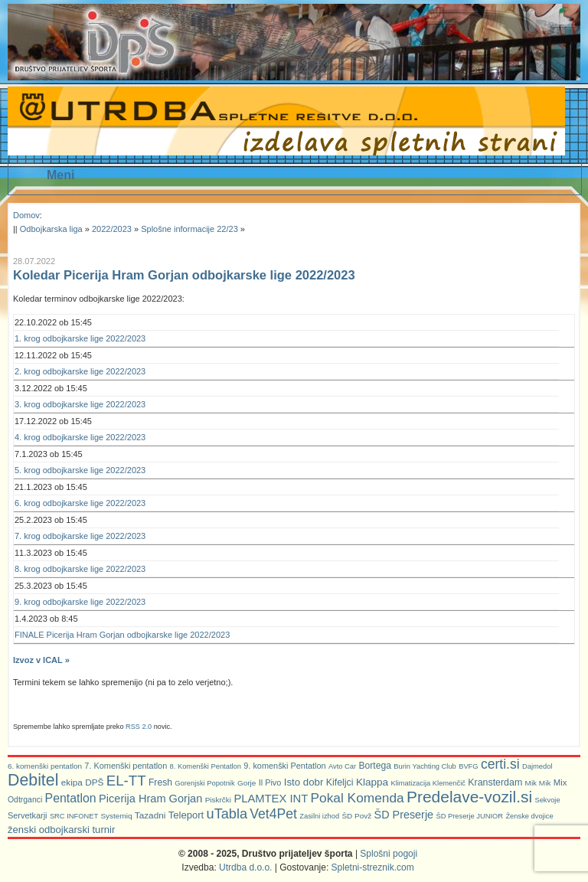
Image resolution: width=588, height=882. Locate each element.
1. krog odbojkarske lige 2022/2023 (80, 338)
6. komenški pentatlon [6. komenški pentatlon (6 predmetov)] (45, 766)
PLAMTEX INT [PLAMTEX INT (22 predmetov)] (271, 799)
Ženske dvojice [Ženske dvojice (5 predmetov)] (529, 816)
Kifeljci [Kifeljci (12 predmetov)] (340, 782)
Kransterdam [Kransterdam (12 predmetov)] (495, 782)
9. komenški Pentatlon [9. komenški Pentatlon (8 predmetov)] (284, 766)
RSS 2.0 (139, 727)
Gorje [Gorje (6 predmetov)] (247, 783)
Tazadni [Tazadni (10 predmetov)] (150, 815)
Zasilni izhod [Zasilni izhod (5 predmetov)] (319, 816)
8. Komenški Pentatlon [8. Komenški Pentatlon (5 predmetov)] (206, 766)
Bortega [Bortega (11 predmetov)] (374, 766)
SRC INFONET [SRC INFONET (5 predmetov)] (74, 816)
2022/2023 (112, 229)
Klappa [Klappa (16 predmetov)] (372, 782)
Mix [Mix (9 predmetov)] (560, 782)
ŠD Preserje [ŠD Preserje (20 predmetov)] (404, 815)
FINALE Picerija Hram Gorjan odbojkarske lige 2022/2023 (122, 635)
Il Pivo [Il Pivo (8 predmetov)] (270, 782)
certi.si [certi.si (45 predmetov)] (500, 764)
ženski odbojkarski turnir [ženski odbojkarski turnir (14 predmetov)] (61, 830)
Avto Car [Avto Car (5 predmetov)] (342, 766)
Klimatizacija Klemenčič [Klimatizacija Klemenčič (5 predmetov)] (428, 783)
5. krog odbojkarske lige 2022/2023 (80, 470)
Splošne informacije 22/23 (189, 229)
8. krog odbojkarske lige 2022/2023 (80, 569)
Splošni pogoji (389, 854)
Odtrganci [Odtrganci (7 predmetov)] (25, 800)
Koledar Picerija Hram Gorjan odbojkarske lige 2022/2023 (184, 275)
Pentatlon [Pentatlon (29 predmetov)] (71, 798)
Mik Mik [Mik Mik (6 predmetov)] (538, 783)
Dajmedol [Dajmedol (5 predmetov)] (537, 766)
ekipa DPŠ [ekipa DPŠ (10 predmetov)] (83, 782)
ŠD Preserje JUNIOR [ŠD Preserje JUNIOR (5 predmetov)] (469, 816)
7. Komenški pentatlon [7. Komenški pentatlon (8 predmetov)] (126, 766)
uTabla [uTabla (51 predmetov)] (227, 814)
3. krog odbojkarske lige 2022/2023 (80, 404)
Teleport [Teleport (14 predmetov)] (186, 815)
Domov (26, 215)
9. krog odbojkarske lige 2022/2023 (80, 602)
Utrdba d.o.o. (245, 867)
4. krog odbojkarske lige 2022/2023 (80, 437)
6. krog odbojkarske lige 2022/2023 (80, 503)
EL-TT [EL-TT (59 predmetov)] (126, 781)
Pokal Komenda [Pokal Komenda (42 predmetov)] (358, 798)
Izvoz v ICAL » (41, 660)
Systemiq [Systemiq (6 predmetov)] (116, 816)
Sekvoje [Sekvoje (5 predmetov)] (547, 800)
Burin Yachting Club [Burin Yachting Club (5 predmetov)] (425, 766)
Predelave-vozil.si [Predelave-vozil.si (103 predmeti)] (469, 797)
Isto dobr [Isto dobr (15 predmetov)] (304, 782)
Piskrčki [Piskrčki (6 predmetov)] (218, 800)
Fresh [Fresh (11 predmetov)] (160, 782)
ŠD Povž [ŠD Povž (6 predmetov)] (356, 816)
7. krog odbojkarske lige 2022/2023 (80, 536)
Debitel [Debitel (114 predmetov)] (33, 780)
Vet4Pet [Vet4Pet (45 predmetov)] (273, 814)
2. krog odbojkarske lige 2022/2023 (80, 371)
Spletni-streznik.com (373, 867)
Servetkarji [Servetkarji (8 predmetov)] (28, 815)
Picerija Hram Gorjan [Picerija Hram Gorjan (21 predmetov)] (150, 799)
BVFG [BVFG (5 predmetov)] (468, 766)
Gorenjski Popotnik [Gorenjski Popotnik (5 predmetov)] (204, 783)
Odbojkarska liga (51, 229)
